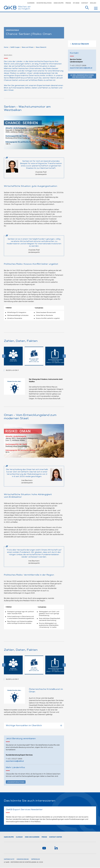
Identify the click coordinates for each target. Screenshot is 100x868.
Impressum (35, 860)
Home (6, 47)
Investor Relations (44, 3)
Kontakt (85, 3)
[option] (13, 357)
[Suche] (87, 7)
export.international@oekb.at (81, 68)
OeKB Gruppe (59, 3)
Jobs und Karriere (32, 837)
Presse (68, 3)
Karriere (31, 3)
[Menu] (94, 7)
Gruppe (9, 837)
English (93, 3)
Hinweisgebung (23, 860)
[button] (4, 356)
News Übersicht (41, 47)
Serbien (55, 88)
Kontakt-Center (56, 837)
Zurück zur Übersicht (79, 44)
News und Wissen (28, 47)
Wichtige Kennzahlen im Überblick (34, 726)
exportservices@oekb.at (15, 761)
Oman (11, 90)
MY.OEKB (76, 3)
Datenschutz (9, 860)
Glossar (19, 837)
